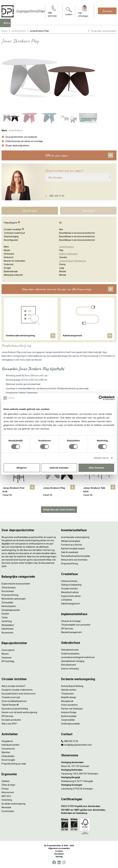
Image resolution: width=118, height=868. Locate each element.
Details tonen (101, 458)
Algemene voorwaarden (59, 848)
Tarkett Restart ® (10, 705)
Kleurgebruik (67, 701)
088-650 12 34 (70, 741)
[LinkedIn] (59, 862)
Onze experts (8, 650)
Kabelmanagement (71, 604)
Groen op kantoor (70, 705)
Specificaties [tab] (30, 211)
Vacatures (7, 658)
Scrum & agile (8, 760)
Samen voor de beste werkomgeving (19, 712)
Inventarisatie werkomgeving (75, 537)
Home (4, 31)
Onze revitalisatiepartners (14, 701)
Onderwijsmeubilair (71, 724)
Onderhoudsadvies (70, 654)
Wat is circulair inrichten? (13, 686)
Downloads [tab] (88, 211)
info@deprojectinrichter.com (76, 745)
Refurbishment (69, 665)
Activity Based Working (72, 686)
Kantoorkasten (9, 606)
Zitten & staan (8, 785)
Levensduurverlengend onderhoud (78, 657)
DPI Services (67, 629)
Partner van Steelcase (72, 709)
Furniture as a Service (72, 545)
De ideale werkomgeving (13, 804)
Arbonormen (8, 792)
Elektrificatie (8, 629)
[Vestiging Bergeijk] (89, 777)
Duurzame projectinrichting (15, 709)
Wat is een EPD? (9, 724)
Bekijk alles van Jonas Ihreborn (59, 510)
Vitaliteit (6, 781)
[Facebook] (54, 862)
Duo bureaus (8, 591)
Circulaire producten (11, 720)
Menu (8, 25)
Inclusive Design (69, 712)
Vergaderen (7, 741)
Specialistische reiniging (73, 661)
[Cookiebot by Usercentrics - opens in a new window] (101, 398)
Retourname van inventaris (74, 560)
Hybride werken (69, 690)
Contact (107, 11)
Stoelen (5, 614)
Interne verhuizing (70, 669)
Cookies (59, 851)
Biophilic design (69, 697)
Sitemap (59, 857)
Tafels (5, 618)
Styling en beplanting (71, 585)
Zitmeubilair (7, 603)
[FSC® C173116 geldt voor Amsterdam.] (89, 806)
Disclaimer (59, 854)
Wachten (6, 752)
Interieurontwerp (69, 581)
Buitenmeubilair (69, 716)
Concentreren (8, 749)
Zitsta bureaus (9, 588)
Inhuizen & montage (71, 621)
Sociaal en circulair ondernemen (17, 690)
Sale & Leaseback (70, 552)
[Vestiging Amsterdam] (89, 762)
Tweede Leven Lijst (11, 697)
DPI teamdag (8, 661)
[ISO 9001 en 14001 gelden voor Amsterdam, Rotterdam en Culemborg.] (89, 812)
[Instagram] (64, 862)
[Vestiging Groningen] (89, 785)
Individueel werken (11, 745)
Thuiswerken (67, 694)
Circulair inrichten (70, 589)
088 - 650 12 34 (57, 196)
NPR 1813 (6, 796)
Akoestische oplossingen (14, 599)
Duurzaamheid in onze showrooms (19, 694)
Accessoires (7, 633)
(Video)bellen (8, 756)
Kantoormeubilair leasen (73, 549)
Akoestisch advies (70, 592)
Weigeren (22, 468)
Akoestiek (6, 807)
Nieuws (5, 654)
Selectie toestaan (59, 468)
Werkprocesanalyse (71, 541)
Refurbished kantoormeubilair (76, 556)
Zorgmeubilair (68, 720)
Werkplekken (8, 625)
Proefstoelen (8, 811)
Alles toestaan (96, 468)
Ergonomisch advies (71, 596)
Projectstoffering (10, 595)
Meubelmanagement (71, 632)
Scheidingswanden (11, 610)
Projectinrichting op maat (14, 764)
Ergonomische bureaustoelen (16, 584)
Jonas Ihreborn (19, 31)
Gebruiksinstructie (70, 650)
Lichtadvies (67, 600)
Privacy (5, 789)
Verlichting (7, 621)
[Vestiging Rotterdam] (89, 770)
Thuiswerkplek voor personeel (76, 625)
